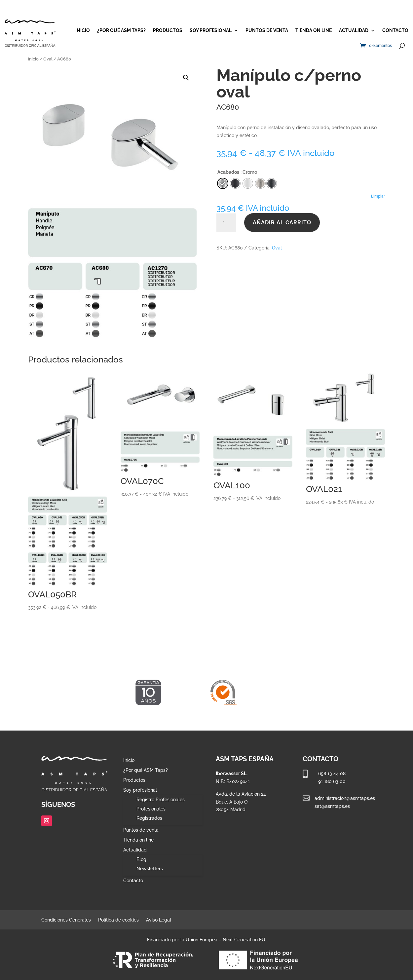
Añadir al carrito (282, 223)
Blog (141, 859)
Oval (48, 59)
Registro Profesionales (161, 800)
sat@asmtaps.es (332, 806)
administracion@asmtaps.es (345, 798)
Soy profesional (211, 30)
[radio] (272, 183)
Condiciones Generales (66, 920)
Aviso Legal (159, 920)
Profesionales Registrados (151, 813)
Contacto (395, 30)
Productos (168, 30)
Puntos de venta (267, 30)
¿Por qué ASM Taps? (121, 30)
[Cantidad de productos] (226, 223)
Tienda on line (314, 30)
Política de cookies (118, 920)
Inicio (83, 30)
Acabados (228, 172)
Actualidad (354, 30)
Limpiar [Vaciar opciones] (378, 196)
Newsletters (150, 869)
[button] (186, 78)
